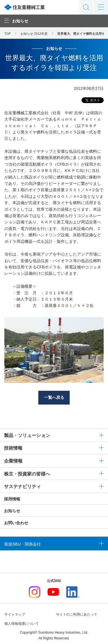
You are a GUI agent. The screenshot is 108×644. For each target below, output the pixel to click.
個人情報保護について (22, 624)
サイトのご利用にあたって (77, 614)
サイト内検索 (86, 7)
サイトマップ (15, 614)
